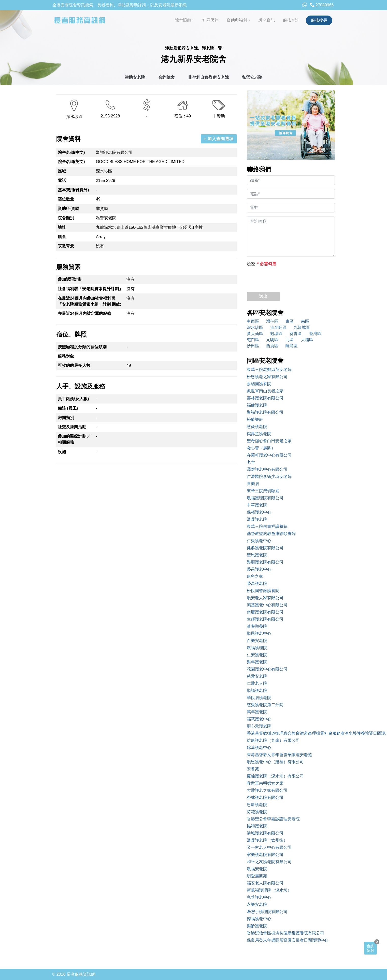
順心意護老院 (259, 726)
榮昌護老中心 (259, 569)
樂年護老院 (257, 662)
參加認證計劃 (70, 279)
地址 (62, 227)
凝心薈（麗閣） (261, 448)
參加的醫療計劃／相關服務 (74, 439)
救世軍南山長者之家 (265, 391)
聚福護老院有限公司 (265, 412)
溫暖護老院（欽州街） (267, 840)
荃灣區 (315, 334)
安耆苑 (253, 769)
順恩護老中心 (259, 633)
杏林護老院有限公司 (265, 797)
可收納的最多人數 (74, 365)
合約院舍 (166, 77)
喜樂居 (253, 484)
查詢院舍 (370, 948)
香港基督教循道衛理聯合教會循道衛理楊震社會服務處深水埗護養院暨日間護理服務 (291, 733)
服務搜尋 (319, 20)
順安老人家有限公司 (265, 598)
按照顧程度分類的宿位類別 (82, 347)
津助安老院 (135, 77)
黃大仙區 (255, 334)
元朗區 (272, 340)
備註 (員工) (68, 408)
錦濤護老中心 (259, 748)
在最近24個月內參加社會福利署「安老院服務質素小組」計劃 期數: (90, 301)
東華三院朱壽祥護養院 (267, 526)
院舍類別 (66, 218)
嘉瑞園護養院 (259, 384)
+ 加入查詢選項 (219, 139)
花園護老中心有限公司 (267, 669)
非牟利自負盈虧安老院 (208, 77)
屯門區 (253, 340)
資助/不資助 (68, 209)
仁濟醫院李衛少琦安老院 (269, 476)
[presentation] (285, 278)
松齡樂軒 (255, 419)
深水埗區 (255, 327)
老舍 (251, 462)
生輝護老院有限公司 (265, 619)
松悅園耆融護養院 (263, 591)
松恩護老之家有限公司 (267, 377)
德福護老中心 (259, 919)
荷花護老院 (257, 812)
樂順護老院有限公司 (265, 562)
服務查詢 (291, 20)
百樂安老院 (257, 641)
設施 (62, 452)
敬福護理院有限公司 (265, 498)
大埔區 (307, 340)
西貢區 (272, 346)
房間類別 (66, 418)
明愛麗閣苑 (257, 876)
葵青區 (296, 334)
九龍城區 (302, 327)
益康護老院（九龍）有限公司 (273, 740)
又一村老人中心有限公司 (269, 847)
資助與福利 (237, 20)
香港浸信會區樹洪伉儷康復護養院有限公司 (285, 933)
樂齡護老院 (257, 926)
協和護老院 (257, 826)
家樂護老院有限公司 (265, 855)
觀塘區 (276, 334)
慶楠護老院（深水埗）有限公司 (275, 776)
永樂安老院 (257, 904)
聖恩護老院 (257, 555)
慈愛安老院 (257, 676)
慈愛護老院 (257, 427)
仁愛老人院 (257, 683)
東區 (290, 321)
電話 (62, 180)
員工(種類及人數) (73, 399)
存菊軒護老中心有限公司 (269, 455)
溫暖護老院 (257, 519)
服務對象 (66, 356)
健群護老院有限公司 (265, 548)
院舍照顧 (183, 20)
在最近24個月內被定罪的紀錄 (84, 313)
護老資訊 (267, 20)
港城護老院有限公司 (265, 833)
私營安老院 (252, 77)
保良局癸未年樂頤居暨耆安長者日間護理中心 (288, 940)
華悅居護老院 (259, 698)
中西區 (253, 321)
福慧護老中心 (259, 719)
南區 (305, 321)
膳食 (62, 237)
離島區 (292, 346)
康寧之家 (255, 576)
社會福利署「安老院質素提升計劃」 (90, 289)
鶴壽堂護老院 (259, 434)
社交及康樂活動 (72, 427)
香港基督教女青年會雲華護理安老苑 (279, 755)
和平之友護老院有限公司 (269, 862)
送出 (263, 296)
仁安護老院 (257, 655)
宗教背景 (66, 246)
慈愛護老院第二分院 (265, 705)
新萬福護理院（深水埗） (269, 890)
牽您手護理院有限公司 (267, 912)
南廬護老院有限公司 (265, 612)
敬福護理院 (257, 648)
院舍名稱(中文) (71, 152)
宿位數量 (66, 199)
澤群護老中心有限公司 (267, 469)
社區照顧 (210, 20)
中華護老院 (257, 505)
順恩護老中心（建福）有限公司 (275, 762)
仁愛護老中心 (259, 541)
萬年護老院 (257, 712)
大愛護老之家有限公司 (267, 790)
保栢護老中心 (259, 512)
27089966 (322, 5)
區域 (62, 171)
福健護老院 (257, 405)
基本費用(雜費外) (73, 190)
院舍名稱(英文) (71, 162)
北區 (290, 340)
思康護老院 (257, 805)
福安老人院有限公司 (265, 883)
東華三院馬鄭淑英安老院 (269, 370)
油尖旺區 (278, 327)
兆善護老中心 (259, 897)
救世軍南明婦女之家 (265, 783)
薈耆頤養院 (257, 626)
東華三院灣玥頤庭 (263, 491)
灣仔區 (272, 321)
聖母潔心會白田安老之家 (269, 441)
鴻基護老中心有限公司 (267, 605)
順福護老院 (257, 690)
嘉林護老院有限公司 (265, 398)
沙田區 (253, 346)
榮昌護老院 (257, 583)
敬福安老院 (257, 869)
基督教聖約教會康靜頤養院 (271, 534)
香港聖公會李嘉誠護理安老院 (273, 819)
